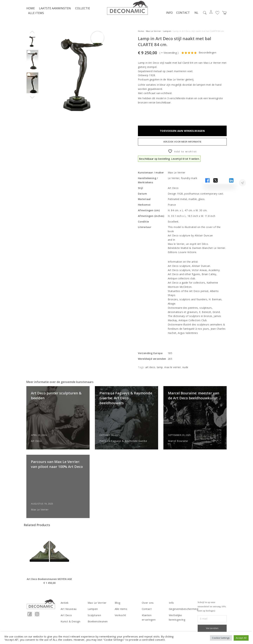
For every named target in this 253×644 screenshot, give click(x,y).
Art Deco (39, 445)
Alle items (36, 17)
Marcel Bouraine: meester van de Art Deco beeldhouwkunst (193, 405)
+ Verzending (169, 57)
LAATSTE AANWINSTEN (55, 12)
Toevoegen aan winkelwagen (182, 135)
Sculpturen (94, 618)
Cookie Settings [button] (221, 638)
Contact (181, 16)
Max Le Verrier (154, 35)
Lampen (167, 35)
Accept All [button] (241, 638)
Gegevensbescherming (182, 612)
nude (185, 371)
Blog (118, 606)
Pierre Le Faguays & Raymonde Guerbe (126, 445)
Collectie (83, 12)
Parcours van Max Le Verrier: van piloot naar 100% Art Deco (53, 473)
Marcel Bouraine (181, 445)
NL (194, 17)
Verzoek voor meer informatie (182, 145)
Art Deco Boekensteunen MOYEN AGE (49, 597)
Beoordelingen (207, 57)
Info (167, 16)
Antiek (64, 606)
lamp (160, 371)
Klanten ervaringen (153, 618)
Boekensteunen (97, 624)
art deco (150, 371)
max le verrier (173, 371)
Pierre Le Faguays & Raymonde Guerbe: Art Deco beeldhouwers (126, 405)
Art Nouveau (68, 612)
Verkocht (120, 618)
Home (31, 12)
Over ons (147, 606)
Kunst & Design (70, 624)
